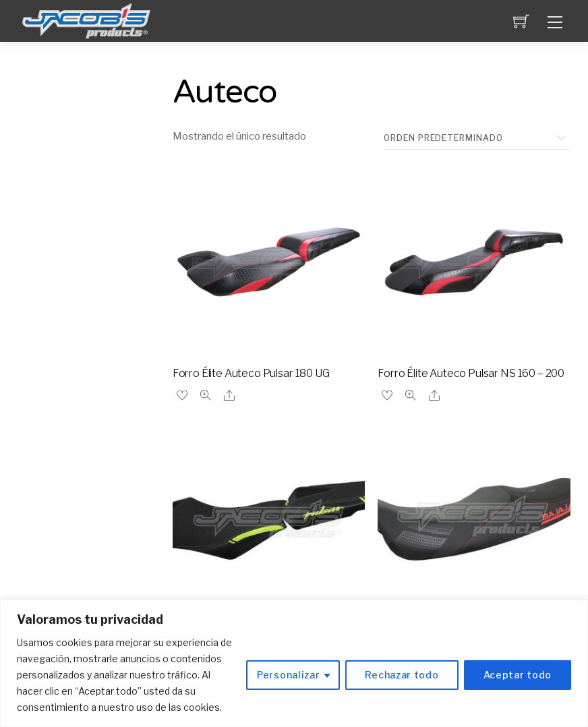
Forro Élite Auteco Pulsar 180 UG (251, 373)
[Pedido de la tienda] (477, 138)
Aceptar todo (518, 675)
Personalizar (288, 675)
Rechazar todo (402, 675)
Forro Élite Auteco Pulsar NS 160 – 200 (471, 373)
